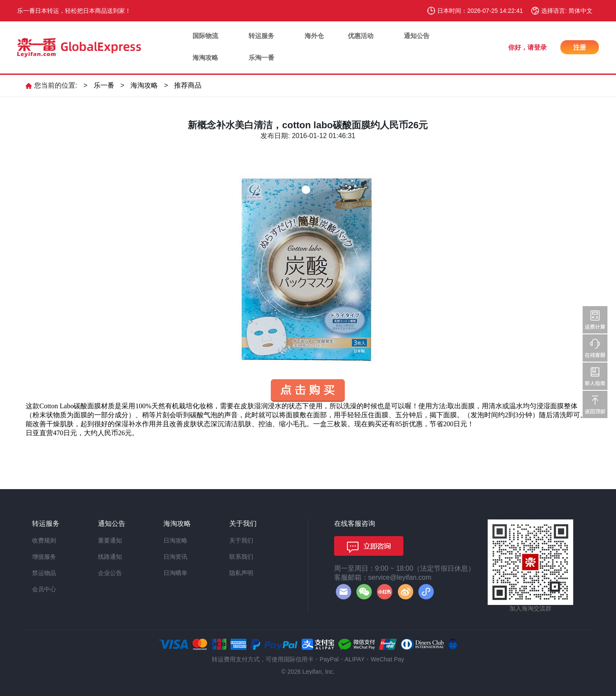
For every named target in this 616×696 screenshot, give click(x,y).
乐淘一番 (261, 58)
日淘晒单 (175, 573)
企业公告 (110, 573)
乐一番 (104, 85)
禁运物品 (44, 573)
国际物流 (205, 36)
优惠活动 (361, 36)
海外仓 (314, 36)
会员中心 (44, 589)
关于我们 (241, 540)
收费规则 (44, 540)
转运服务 (261, 36)
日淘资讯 (175, 557)
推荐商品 (188, 85)
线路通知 (110, 557)
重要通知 (110, 540)
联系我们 (241, 557)
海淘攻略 (205, 58)
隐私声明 (241, 573)
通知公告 (417, 36)
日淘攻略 (175, 540)
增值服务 (44, 557)
